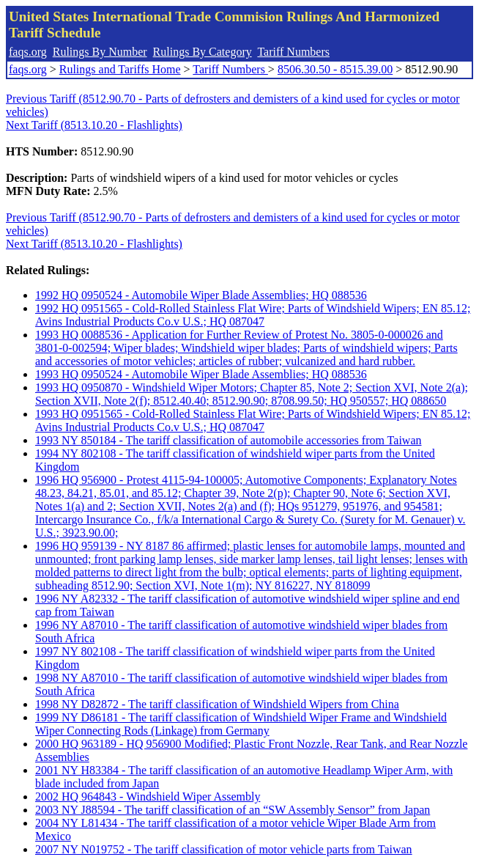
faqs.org (28, 52)
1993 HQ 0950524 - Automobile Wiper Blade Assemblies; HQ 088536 (201, 374)
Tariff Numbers (293, 52)
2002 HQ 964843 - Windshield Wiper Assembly (148, 797)
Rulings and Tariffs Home (120, 69)
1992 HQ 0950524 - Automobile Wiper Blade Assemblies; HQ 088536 (201, 295)
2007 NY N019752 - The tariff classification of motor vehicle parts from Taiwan (224, 849)
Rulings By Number (100, 52)
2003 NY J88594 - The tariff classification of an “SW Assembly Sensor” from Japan (233, 810)
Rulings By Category (203, 52)
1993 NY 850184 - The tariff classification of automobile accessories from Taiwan (228, 440)
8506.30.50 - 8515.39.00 (335, 69)
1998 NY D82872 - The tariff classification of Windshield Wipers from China (217, 704)
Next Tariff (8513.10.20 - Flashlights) (94, 125)
